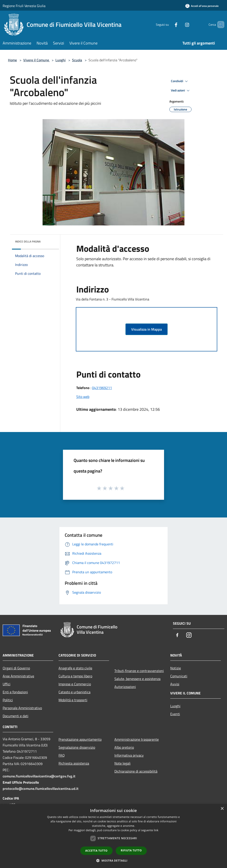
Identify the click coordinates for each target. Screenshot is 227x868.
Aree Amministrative (18, 676)
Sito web (83, 397)
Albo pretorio (124, 747)
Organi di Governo (16, 668)
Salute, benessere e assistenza (137, 679)
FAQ (62, 755)
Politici (8, 700)
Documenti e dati (16, 716)
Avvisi (175, 684)
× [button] (222, 809)
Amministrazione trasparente (137, 739)
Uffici (7, 684)
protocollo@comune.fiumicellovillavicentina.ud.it (41, 789)
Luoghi (61, 60)
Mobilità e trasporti (73, 700)
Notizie (176, 668)
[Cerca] (219, 25)
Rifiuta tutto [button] (131, 850)
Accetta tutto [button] (96, 851)
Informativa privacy (129, 755)
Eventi (175, 714)
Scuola (77, 60)
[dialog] (113, 836)
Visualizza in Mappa (147, 329)
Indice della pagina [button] (28, 241)
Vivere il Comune (37, 60)
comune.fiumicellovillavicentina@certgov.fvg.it (39, 776)
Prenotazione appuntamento (80, 739)
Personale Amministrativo (22, 708)
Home (12, 60)
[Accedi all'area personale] (202, 6)
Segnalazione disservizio (77, 747)
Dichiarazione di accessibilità (136, 771)
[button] (113, 860)
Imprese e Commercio (75, 684)
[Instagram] (180, 24)
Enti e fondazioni (15, 692)
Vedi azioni (181, 91)
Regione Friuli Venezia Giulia (24, 6)
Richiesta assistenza (74, 763)
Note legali (122, 763)
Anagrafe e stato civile (75, 668)
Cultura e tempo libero (75, 676)
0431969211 (102, 388)
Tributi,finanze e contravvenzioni (139, 671)
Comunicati (179, 676)
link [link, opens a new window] (156, 830)
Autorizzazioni (125, 687)
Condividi (180, 81)
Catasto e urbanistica (74, 692)
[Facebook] (168, 24)
